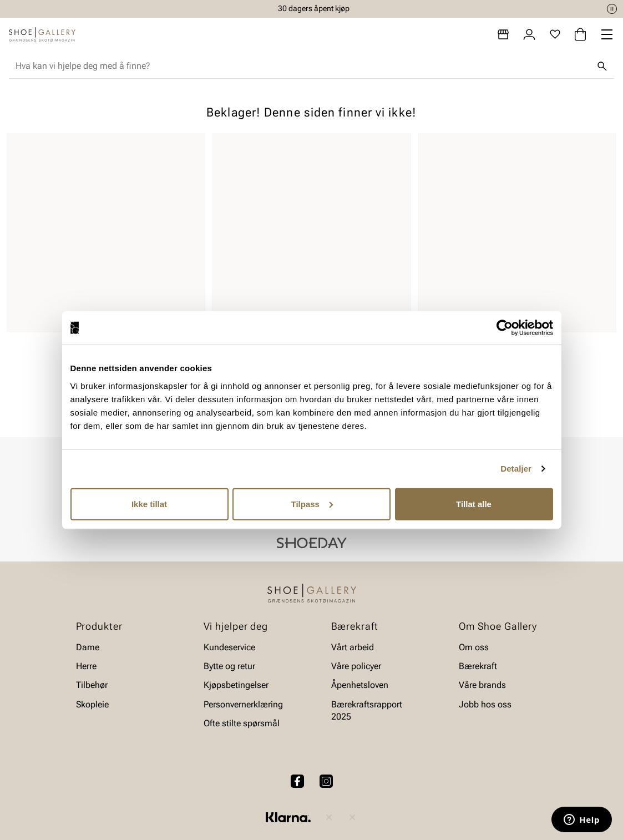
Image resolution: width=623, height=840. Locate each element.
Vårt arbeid (353, 647)
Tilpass (312, 504)
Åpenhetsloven (360, 685)
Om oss (474, 647)
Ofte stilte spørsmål (242, 724)
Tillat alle (474, 504)
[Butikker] (503, 34)
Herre (86, 666)
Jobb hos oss (485, 704)
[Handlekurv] (580, 34)
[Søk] (602, 66)
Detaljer (516, 469)
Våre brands (482, 685)
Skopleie (92, 704)
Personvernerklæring (243, 704)
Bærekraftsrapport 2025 (367, 710)
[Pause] (612, 9)
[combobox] (303, 66)
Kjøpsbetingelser (236, 685)
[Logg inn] (529, 34)
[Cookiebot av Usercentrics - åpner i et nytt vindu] (505, 328)
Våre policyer (356, 666)
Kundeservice (229, 647)
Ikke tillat (149, 504)
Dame (88, 647)
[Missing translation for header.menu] (607, 34)
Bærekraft (478, 666)
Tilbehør (92, 685)
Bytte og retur (229, 666)
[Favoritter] (555, 34)
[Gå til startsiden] (42, 34)
